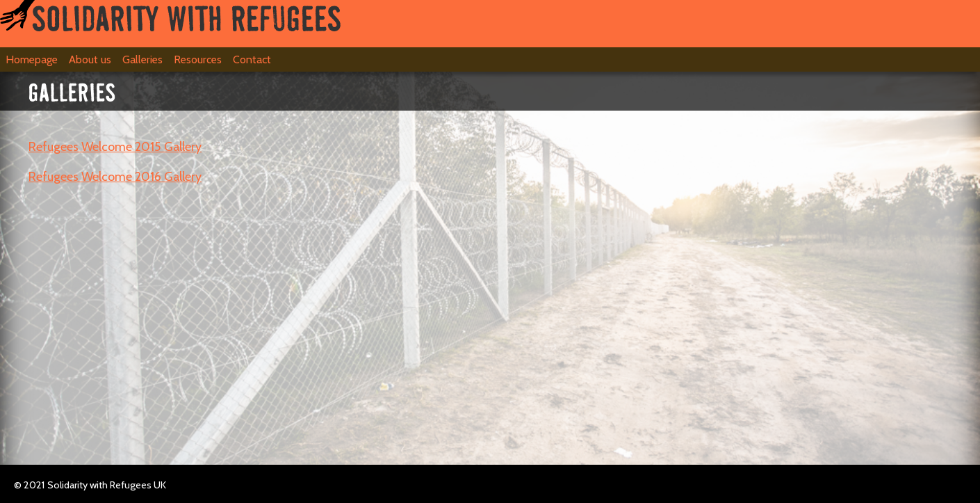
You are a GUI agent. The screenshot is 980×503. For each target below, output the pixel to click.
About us (90, 59)
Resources (198, 59)
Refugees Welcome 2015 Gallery (115, 147)
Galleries (142, 59)
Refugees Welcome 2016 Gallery (115, 177)
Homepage (32, 59)
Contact (252, 59)
